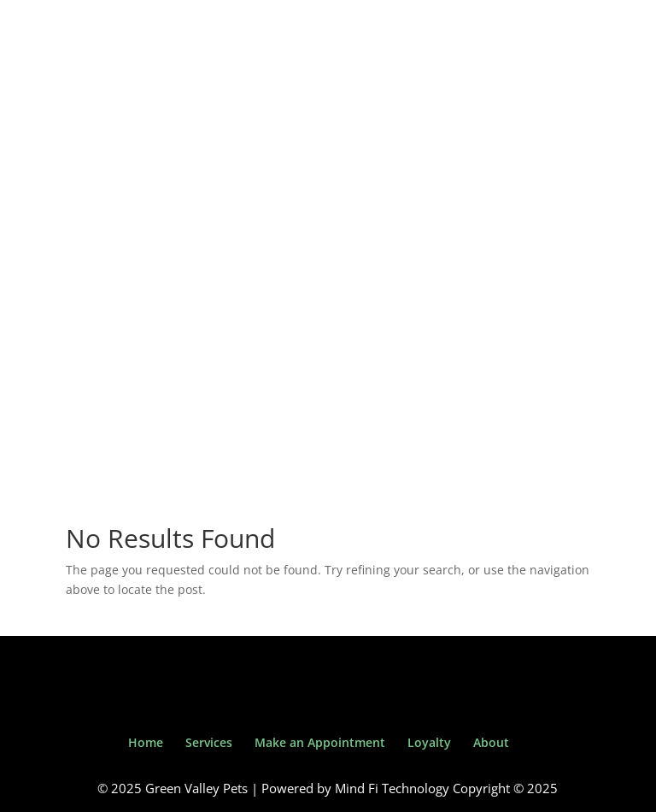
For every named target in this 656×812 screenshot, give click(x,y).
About (491, 742)
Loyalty (429, 742)
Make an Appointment (320, 742)
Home (146, 742)
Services (209, 742)
